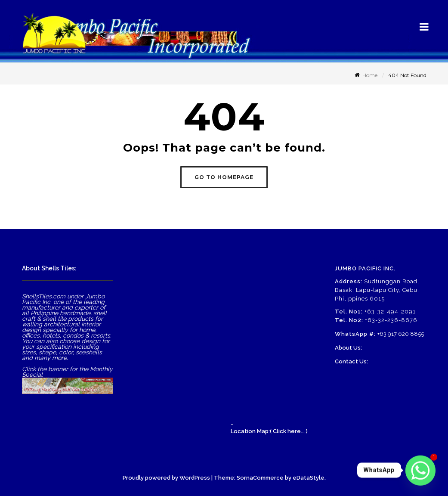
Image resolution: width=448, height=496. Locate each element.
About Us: (348, 348)
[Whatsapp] (420, 470)
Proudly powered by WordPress (166, 478)
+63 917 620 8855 (401, 334)
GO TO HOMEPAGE (224, 177)
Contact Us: (351, 361)
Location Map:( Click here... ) (269, 431)
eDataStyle (309, 478)
